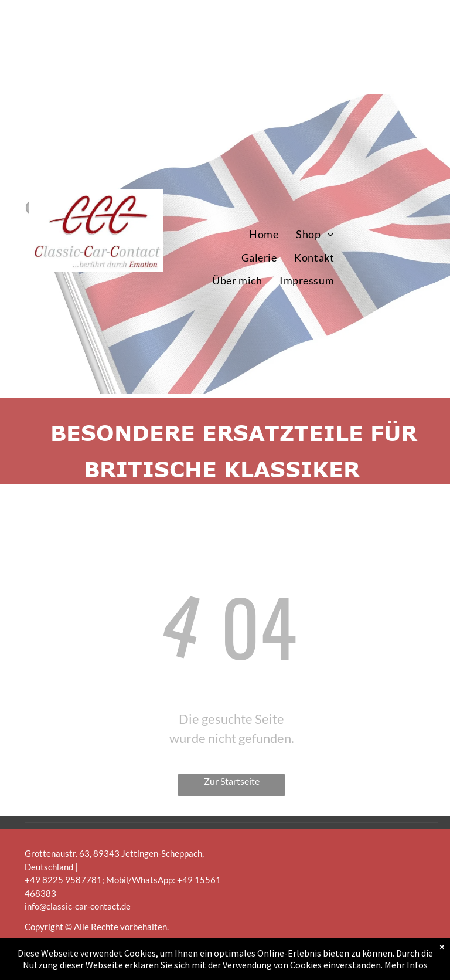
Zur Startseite (232, 781)
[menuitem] (264, 235)
